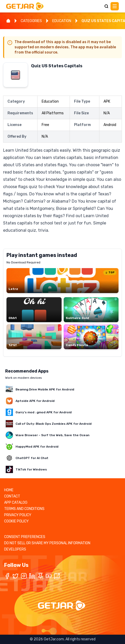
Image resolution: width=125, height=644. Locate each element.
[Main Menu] (115, 6)
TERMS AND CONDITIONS (24, 509)
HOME (9, 490)
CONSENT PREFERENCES (25, 537)
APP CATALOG (16, 503)
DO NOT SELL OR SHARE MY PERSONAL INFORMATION (47, 543)
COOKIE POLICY (16, 521)
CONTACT (12, 496)
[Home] (8, 21)
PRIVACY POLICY (18, 515)
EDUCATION (62, 21)
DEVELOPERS (15, 549)
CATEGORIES (31, 21)
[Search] (106, 6)
